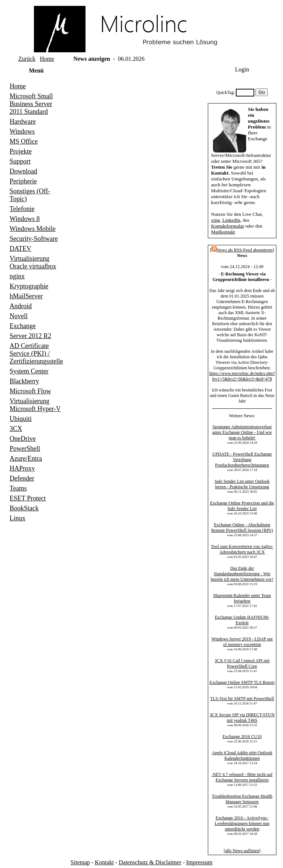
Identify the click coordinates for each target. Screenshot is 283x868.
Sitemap (80, 862)
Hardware (23, 122)
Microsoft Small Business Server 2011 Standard (31, 104)
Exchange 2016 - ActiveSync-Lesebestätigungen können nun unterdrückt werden (242, 823)
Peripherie (23, 181)
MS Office (24, 141)
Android (21, 306)
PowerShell (25, 449)
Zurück (27, 59)
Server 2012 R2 (30, 336)
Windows (22, 131)
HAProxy (22, 468)
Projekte (21, 151)
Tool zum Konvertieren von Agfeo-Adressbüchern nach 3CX (242, 549)
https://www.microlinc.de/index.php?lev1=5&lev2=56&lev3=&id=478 (242, 376)
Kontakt (104, 862)
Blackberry (24, 381)
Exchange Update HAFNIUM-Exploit (242, 620)
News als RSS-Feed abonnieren (242, 250)
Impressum (199, 862)
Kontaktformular (228, 226)
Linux (18, 518)
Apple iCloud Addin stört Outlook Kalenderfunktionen (242, 755)
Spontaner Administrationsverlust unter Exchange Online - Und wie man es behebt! (242, 432)
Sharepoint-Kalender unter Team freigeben (242, 598)
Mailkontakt (223, 232)
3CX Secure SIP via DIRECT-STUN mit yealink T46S (242, 718)
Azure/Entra (26, 458)
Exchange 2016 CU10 (242, 737)
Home (47, 59)
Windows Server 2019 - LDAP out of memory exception (242, 642)
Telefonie (22, 209)
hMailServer (26, 296)
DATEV (20, 249)
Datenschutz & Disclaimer (150, 862)
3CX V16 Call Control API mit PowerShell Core (242, 663)
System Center (29, 371)
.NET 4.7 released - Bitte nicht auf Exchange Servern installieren (242, 777)
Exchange (23, 326)
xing (216, 220)
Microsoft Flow (30, 391)
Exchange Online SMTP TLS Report (242, 682)
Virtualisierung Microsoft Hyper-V (35, 405)
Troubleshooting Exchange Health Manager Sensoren (242, 799)
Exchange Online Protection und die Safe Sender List (242, 506)
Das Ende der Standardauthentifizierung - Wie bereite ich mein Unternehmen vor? (242, 574)
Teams (18, 488)
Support (20, 161)
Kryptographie (29, 286)
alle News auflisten (242, 851)
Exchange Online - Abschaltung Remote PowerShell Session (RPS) (242, 528)
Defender (22, 478)
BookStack (24, 508)
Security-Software (34, 239)
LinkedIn (231, 220)
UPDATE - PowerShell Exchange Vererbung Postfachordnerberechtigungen (242, 460)
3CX (16, 429)
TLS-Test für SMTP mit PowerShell (242, 699)
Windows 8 (25, 219)
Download (23, 171)
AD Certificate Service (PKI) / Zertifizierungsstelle (36, 354)
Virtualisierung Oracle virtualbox (33, 262)
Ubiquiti (21, 419)
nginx (17, 276)
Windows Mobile (33, 229)
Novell (19, 316)
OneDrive (23, 439)
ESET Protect (28, 498)
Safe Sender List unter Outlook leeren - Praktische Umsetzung (242, 484)
